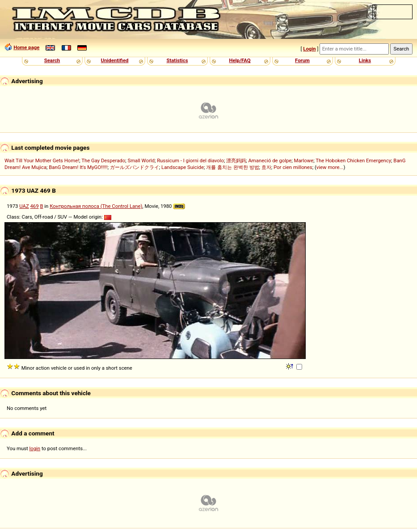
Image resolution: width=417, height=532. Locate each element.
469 (35, 206)
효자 (266, 167)
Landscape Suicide (183, 167)
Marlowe (304, 160)
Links (365, 60)
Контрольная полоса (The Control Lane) (96, 206)
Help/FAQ (240, 60)
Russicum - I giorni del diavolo (190, 160)
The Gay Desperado (103, 160)
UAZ (24, 206)
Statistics (177, 60)
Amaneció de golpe (270, 160)
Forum (302, 60)
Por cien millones (293, 167)
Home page (26, 47)
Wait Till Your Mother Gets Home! (42, 160)
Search (52, 60)
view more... (330, 167)
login (35, 448)
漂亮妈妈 (236, 160)
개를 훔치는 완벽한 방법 (232, 167)
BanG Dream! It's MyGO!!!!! (78, 167)
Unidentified (115, 60)
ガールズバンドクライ (135, 167)
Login (309, 49)
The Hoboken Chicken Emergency (353, 160)
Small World (141, 160)
